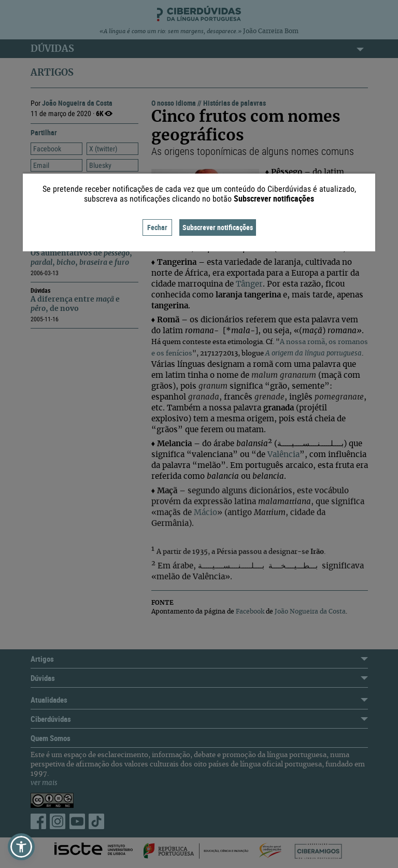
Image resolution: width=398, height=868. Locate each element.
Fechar (157, 227)
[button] (21, 847)
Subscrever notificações (218, 227)
